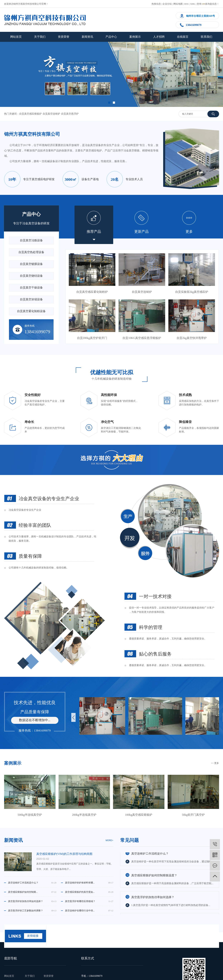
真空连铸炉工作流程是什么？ (23, 883)
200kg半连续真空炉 (84, 815)
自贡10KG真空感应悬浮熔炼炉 (142, 338)
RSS (186, 4)
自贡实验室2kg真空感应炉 (192, 292)
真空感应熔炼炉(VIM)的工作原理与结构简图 (64, 854)
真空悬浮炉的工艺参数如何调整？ (26, 911)
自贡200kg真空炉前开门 (92, 338)
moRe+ (109, 840)
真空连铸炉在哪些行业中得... (80, 911)
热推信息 (156, 4)
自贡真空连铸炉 (51, 114)
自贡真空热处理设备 (31, 252)
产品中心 (111, 37)
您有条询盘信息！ (208, 4)
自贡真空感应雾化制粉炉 (92, 292)
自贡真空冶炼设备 (31, 240)
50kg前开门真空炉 (193, 815)
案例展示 (135, 37)
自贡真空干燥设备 (31, 288)
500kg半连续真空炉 (30, 815)
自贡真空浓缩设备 (31, 299)
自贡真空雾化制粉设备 (31, 311)
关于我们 (40, 37)
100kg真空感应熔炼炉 (139, 815)
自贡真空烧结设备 (31, 276)
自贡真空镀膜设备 (31, 264)
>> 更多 (215, 763)
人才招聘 (159, 37)
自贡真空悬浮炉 (70, 114)
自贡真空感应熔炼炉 (30, 114)
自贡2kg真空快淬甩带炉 (192, 338)
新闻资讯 (87, 37)
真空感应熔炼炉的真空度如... (80, 892)
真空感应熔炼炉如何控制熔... (23, 892)
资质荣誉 (64, 37)
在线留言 (183, 37)
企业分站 (167, 4)
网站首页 (16, 37)
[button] (109, 103)
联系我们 (207, 37)
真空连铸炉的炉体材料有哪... (80, 883)
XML (193, 4)
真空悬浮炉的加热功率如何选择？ (26, 901)
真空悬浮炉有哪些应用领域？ (80, 901)
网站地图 (178, 4)
